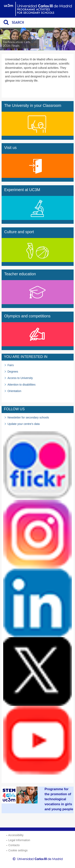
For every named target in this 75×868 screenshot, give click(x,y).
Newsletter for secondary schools (28, 417)
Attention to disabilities (21, 385)
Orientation (14, 391)
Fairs (10, 365)
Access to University (20, 378)
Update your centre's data (23, 424)
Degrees (13, 372)
